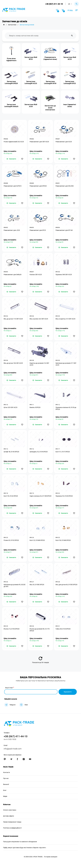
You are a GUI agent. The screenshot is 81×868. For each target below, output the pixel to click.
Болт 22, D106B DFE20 (37, 540)
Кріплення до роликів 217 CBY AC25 (66, 364)
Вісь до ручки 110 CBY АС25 (13, 319)
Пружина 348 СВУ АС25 (64, 275)
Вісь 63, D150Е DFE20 (37, 585)
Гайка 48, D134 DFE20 (63, 629)
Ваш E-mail (9, 688)
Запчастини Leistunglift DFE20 (11, 82)
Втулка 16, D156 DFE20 (12, 629)
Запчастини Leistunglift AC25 (31, 82)
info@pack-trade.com (13, 749)
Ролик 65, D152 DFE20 (11, 540)
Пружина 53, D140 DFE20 (64, 496)
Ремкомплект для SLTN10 (13, 186)
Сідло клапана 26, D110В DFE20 (40, 496)
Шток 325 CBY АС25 (10, 407)
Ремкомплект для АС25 (64, 142)
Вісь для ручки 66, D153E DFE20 (66, 585)
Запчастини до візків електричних (50, 108)
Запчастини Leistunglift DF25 (70, 82)
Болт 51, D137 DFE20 (63, 452)
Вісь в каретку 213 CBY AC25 (65, 319)
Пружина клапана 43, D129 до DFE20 (66, 408)
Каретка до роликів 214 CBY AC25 (39, 364)
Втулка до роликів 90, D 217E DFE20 (40, 630)
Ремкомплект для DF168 (64, 230)
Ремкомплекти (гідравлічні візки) (50, 58)
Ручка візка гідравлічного (11, 60)
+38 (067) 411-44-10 (54, 4)
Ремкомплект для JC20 (12, 230)
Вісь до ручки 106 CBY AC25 (13, 363)
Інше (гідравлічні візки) (70, 105)
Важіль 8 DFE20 (35, 407)
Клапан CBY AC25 (36, 275)
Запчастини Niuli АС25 (70, 58)
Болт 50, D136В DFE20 (63, 540)
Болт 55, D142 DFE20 (11, 496)
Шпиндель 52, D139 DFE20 (39, 452)
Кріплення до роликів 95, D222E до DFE (15, 586)
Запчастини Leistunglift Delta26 (11, 105)
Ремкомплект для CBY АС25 (39, 142)
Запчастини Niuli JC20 (31, 105)
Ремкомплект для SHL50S (65, 186)
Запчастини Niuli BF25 (31, 58)
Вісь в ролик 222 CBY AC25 (39, 319)
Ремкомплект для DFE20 (38, 186)
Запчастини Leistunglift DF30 (50, 82)
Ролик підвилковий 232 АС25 (14, 142)
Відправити (68, 692)
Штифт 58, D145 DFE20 (11, 452)
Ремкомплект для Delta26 (13, 275)
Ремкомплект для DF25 (38, 230)
